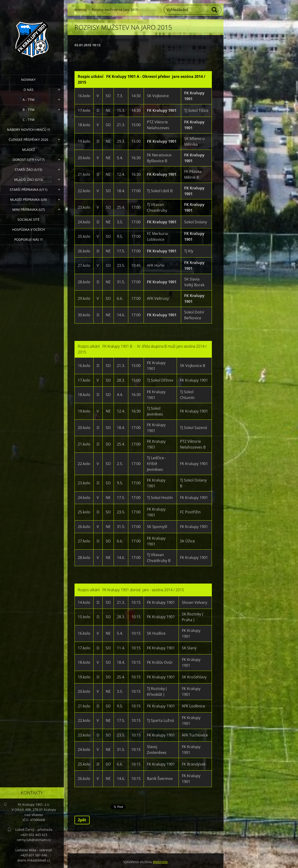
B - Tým (29, 110)
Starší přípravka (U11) (29, 190)
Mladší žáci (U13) (29, 180)
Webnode (160, 862)
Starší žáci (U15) (28, 170)
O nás (29, 90)
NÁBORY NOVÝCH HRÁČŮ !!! (29, 130)
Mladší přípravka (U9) (28, 200)
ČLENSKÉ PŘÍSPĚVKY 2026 (28, 140)
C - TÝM (29, 120)
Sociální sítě (29, 219)
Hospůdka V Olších (28, 229)
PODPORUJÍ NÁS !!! (29, 239)
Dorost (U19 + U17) (29, 160)
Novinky (28, 80)
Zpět (82, 820)
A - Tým (29, 100)
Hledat (215, 10)
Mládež (29, 150)
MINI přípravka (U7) (29, 210)
